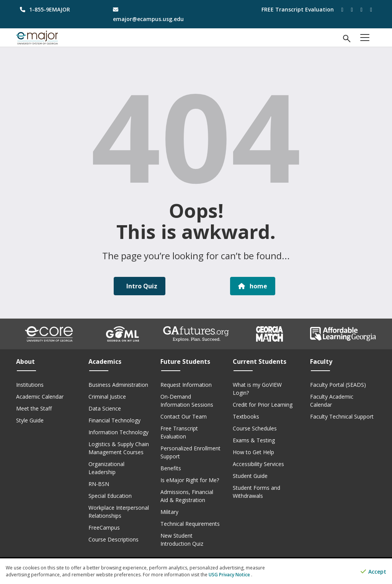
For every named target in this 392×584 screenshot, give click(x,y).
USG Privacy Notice (230, 575)
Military (169, 512)
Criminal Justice (107, 397)
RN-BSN (99, 484)
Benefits (171, 468)
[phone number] (57, 9)
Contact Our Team (184, 416)
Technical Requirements (190, 524)
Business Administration (118, 385)
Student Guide (250, 476)
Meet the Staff (34, 408)
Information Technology (118, 432)
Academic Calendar (40, 397)
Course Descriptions (114, 539)
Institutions (30, 385)
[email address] (150, 14)
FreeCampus (104, 528)
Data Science (105, 408)
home (253, 286)
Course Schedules (255, 428)
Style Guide (30, 420)
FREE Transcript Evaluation (298, 9)
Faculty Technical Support (342, 416)
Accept (373, 572)
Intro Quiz (141, 286)
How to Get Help (253, 452)
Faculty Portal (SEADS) (338, 385)
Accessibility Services (258, 464)
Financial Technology (114, 420)
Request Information (186, 385)
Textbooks (246, 416)
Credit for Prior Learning (263, 405)
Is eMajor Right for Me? (190, 480)
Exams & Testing (254, 440)
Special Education (110, 496)
